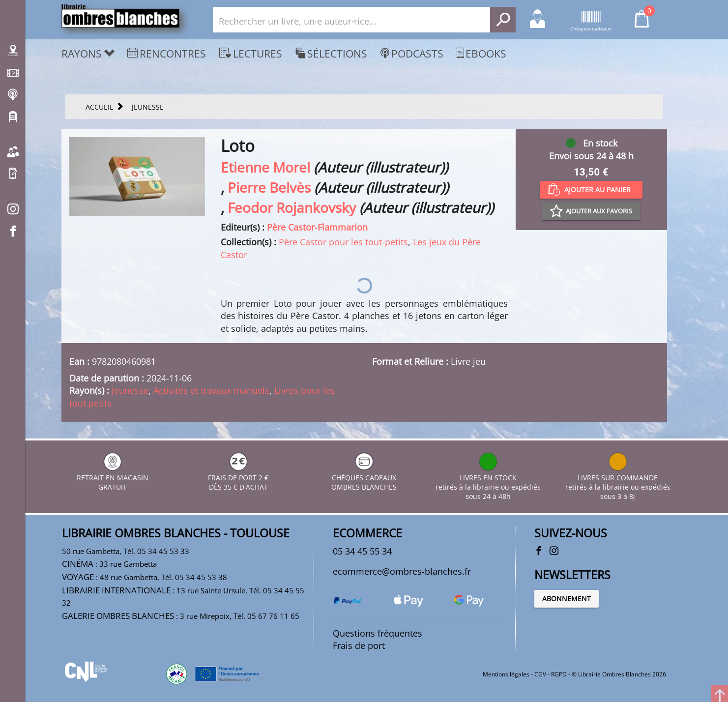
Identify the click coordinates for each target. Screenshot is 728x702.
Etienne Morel (265, 167)
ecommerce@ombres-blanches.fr (402, 571)
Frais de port (359, 645)
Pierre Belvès (269, 187)
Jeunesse (130, 390)
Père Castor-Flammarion (317, 227)
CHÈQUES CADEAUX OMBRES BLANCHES (364, 478)
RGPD (559, 674)
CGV (540, 674)
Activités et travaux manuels (211, 390)
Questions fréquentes (378, 633)
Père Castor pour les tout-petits (343, 242)
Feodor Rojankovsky (292, 207)
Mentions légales (506, 674)
